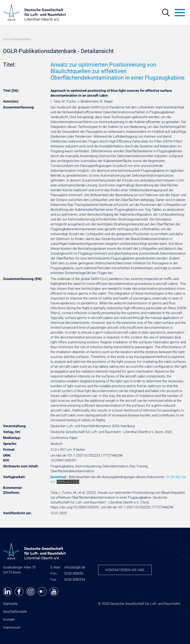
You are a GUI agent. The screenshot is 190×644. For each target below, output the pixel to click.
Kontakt (9, 619)
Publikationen (21, 39)
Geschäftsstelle (15, 612)
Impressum (12, 627)
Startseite (10, 604)
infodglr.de (75, 567)
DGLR (6, 39)
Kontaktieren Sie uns (125, 570)
